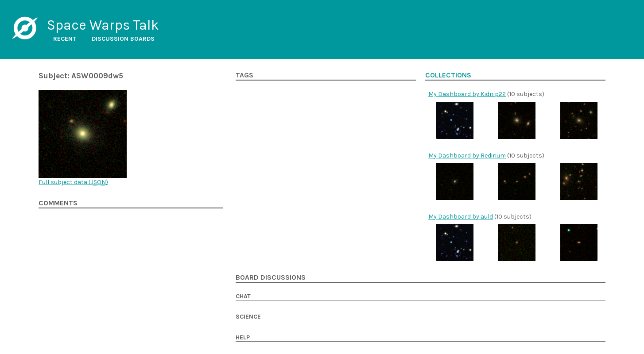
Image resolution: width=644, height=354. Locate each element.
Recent (65, 39)
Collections (448, 75)
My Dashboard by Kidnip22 (467, 94)
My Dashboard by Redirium (467, 156)
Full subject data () (73, 182)
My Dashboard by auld (461, 217)
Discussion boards (123, 39)
